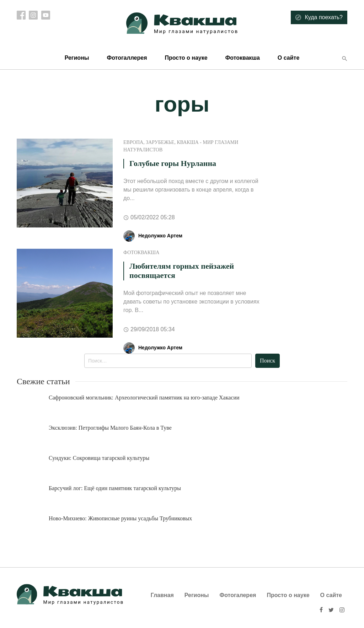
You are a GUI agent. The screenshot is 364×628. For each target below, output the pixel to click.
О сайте (288, 58)
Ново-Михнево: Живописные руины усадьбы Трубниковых (120, 518)
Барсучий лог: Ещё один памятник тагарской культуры (115, 488)
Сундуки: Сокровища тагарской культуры (99, 458)
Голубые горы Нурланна (173, 163)
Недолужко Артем (160, 236)
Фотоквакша (243, 58)
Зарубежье (160, 142)
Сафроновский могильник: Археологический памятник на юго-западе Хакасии (144, 398)
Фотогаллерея (127, 58)
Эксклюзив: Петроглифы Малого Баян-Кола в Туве (110, 428)
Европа (133, 142)
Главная (162, 595)
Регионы (77, 58)
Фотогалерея (238, 595)
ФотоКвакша (141, 253)
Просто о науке (186, 58)
